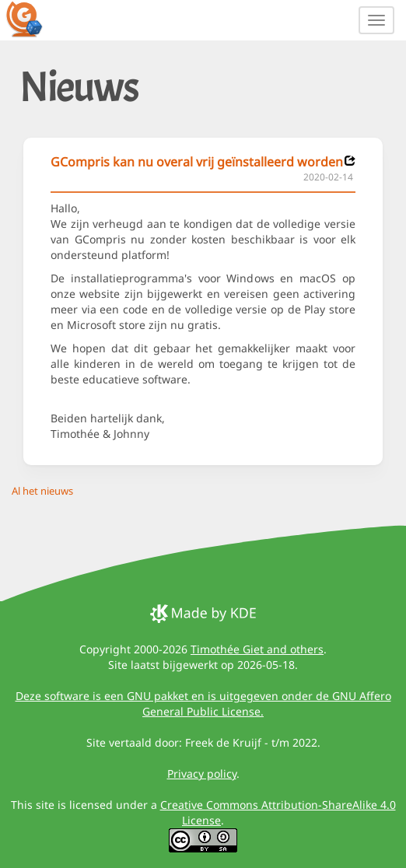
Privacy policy (202, 773)
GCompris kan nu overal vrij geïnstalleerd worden (197, 162)
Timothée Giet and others (257, 649)
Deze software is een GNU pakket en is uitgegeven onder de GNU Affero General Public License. (203, 703)
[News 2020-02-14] (350, 161)
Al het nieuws (42, 491)
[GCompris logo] (33, 19)
